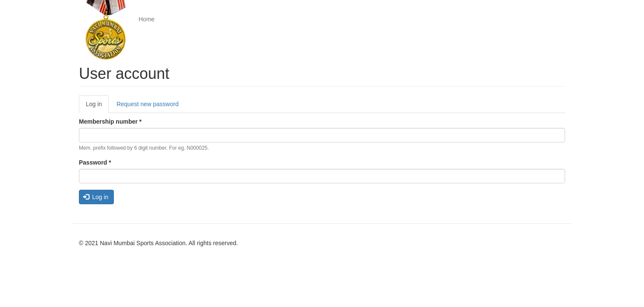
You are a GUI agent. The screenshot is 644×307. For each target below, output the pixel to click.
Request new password (148, 104)
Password (95, 162)
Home (146, 19)
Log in (97, 106)
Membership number (110, 122)
